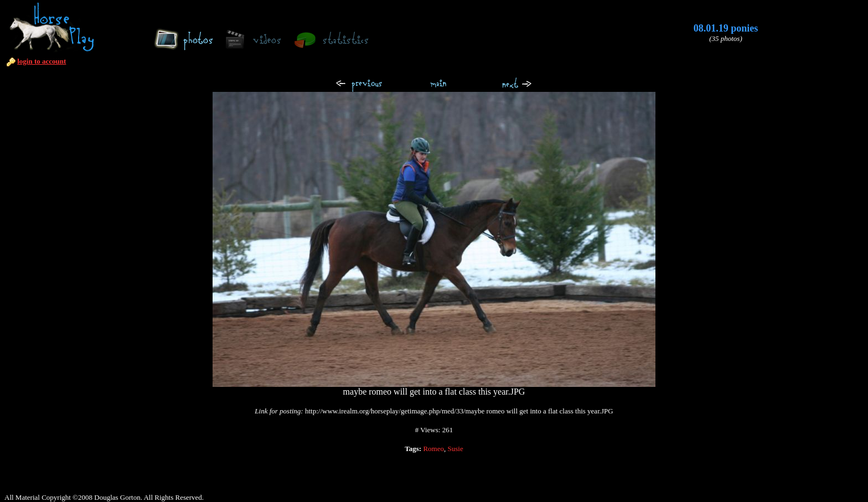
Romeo (433, 449)
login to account (42, 61)
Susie (456, 449)
